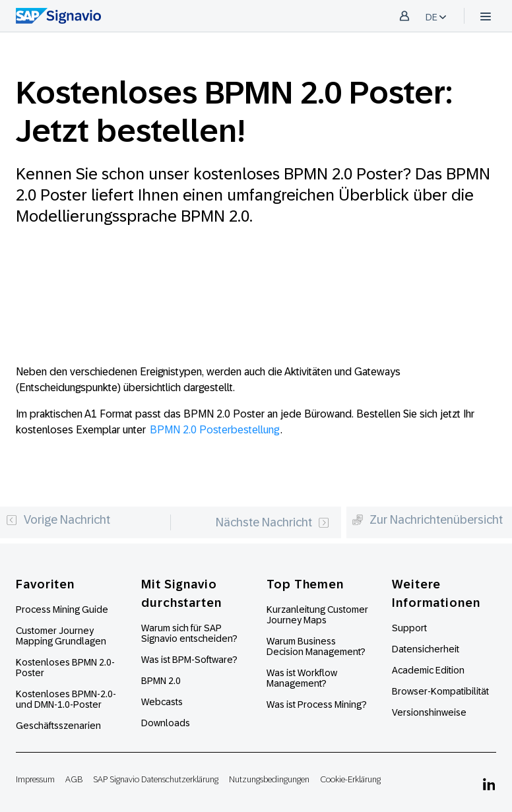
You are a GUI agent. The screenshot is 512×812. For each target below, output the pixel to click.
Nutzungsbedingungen (269, 779)
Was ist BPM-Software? (189, 660)
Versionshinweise (429, 712)
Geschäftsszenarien (58, 726)
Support (409, 628)
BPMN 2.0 (161, 681)
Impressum (35, 779)
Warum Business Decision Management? (316, 646)
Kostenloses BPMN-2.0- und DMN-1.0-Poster (66, 699)
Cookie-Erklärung (350, 779)
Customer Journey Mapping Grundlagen (61, 636)
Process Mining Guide (62, 609)
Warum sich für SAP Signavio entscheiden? (189, 633)
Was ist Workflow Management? (302, 678)
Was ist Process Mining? (317, 704)
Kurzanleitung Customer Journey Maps (317, 615)
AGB (74, 779)
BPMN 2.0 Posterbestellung (214, 430)
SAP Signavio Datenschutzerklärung (156, 779)
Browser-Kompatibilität (440, 691)
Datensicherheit (426, 649)
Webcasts (162, 702)
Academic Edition (428, 670)
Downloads (166, 723)
